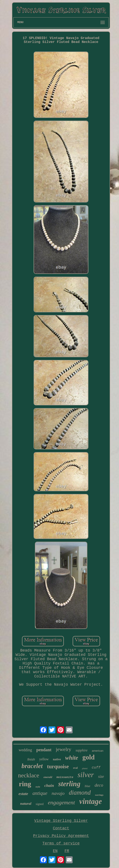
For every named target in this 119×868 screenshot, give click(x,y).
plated (85, 768)
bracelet (32, 766)
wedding (25, 750)
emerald (48, 777)
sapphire (82, 750)
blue (88, 786)
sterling (69, 784)
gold (88, 757)
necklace (29, 775)
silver (86, 775)
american (98, 751)
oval (75, 768)
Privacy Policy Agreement (61, 836)
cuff (96, 768)
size (101, 776)
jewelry (64, 749)
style (38, 787)
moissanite (65, 777)
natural (26, 804)
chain (49, 785)
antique (40, 793)
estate (23, 794)
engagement (61, 803)
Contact (61, 828)
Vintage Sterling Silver (61, 821)
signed (40, 804)
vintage (91, 801)
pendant (44, 750)
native (57, 759)
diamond (80, 792)
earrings (99, 795)
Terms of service (61, 843)
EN (55, 851)
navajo (58, 793)
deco (99, 785)
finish (31, 759)
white (72, 758)
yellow (44, 759)
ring (25, 784)
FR (67, 851)
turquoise (58, 766)
